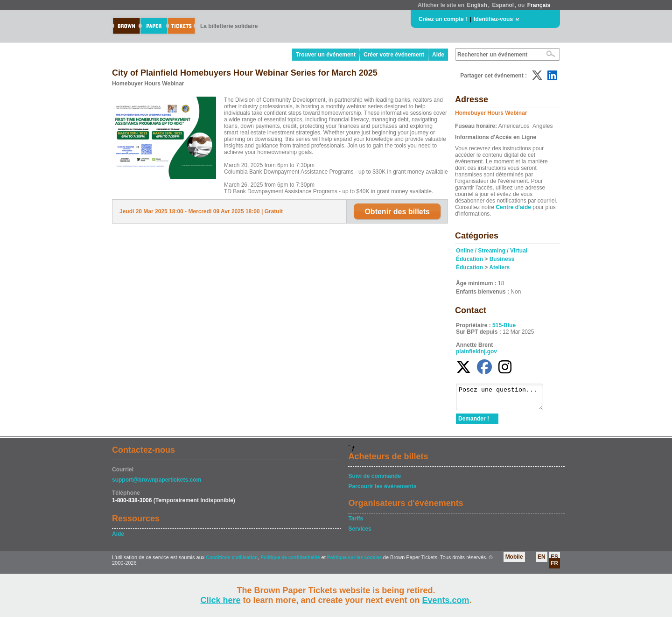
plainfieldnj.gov (476, 351)
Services (360, 533)
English (477, 5)
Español (503, 5)
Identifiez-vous (493, 19)
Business (502, 259)
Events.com (446, 600)
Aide (438, 55)
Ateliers (499, 267)
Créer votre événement (394, 55)
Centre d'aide (513, 207)
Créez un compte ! (443, 19)
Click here (220, 600)
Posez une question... (504, 399)
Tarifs (356, 523)
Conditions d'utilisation (232, 562)
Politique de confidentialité (290, 562)
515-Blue (504, 325)
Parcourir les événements (382, 491)
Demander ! (474, 423)
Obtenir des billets (397, 212)
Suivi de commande (374, 480)
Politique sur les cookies (355, 562)
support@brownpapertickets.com (157, 484)
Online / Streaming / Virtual (492, 251)
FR (554, 568)
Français (539, 5)
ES (554, 561)
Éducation (469, 259)
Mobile (514, 561)
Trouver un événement (326, 55)
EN (542, 561)
